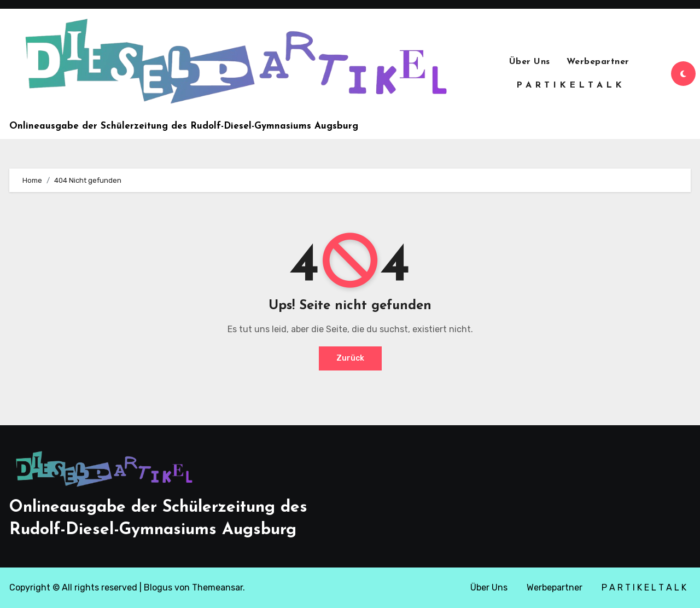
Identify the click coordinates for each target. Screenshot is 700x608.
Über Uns (530, 62)
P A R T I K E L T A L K (569, 85)
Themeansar (217, 587)
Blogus (158, 587)
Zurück (350, 358)
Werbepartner (598, 62)
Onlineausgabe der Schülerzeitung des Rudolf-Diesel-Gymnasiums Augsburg (184, 126)
